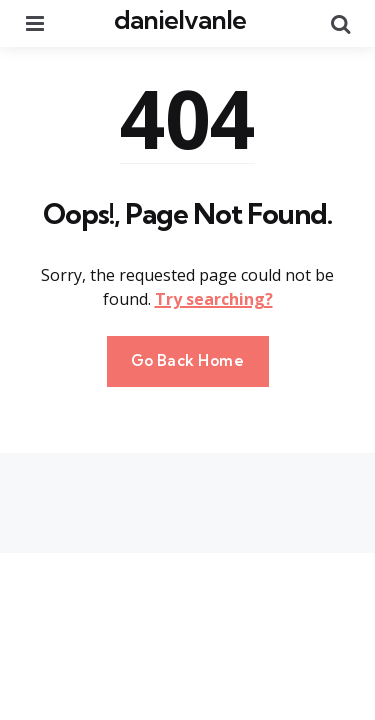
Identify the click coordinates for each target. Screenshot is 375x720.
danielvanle (180, 19)
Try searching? (214, 299)
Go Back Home (188, 360)
